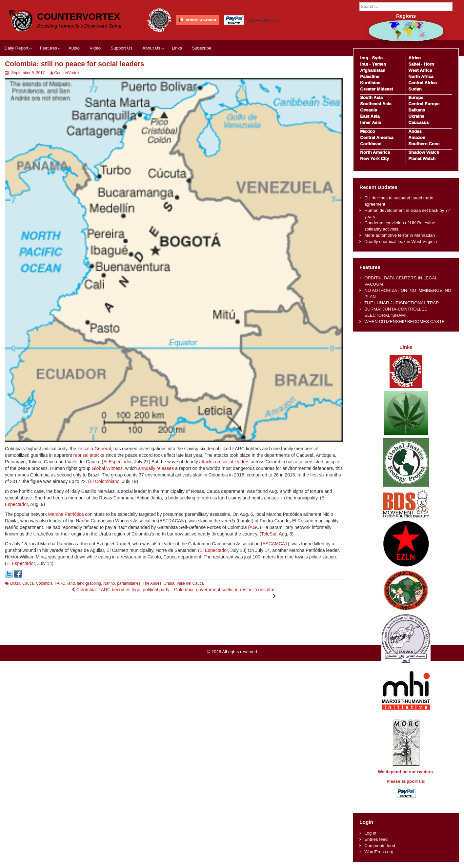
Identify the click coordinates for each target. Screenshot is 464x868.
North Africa (421, 77)
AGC (254, 527)
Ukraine (416, 116)
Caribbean (371, 144)
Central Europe (424, 104)
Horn (429, 64)
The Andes (152, 583)
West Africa (420, 70)
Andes (415, 131)
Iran (364, 64)
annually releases (156, 468)
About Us (151, 48)
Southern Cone (424, 144)
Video (95, 48)
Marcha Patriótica (66, 514)
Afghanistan (373, 70)
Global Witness (107, 468)
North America (375, 152)
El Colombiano (104, 481)
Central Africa (423, 83)
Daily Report (16, 48)
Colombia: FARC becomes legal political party (121, 590)
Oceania (369, 110)
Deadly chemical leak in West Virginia (401, 242)
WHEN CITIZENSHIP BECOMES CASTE (404, 322)
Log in (370, 833)
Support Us (121, 48)
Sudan (415, 89)
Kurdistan (370, 83)
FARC (60, 583)
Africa (414, 58)
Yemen (379, 64)
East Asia (370, 116)
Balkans (417, 110)
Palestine (370, 77)
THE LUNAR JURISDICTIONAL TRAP (402, 303)
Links (177, 48)
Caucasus (419, 122)
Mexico (367, 131)
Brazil (15, 583)
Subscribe (202, 48)
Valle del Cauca (190, 583)
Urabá (169, 583)
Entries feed (376, 839)
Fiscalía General (94, 449)
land (71, 583)
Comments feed (380, 846)
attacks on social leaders (224, 462)
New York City (374, 159)
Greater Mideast (377, 89)
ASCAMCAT (275, 544)
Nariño (109, 583)
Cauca (28, 583)
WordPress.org (379, 852)
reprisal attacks (89, 455)
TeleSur (269, 534)
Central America (377, 138)
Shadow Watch (424, 152)
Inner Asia (371, 122)
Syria (377, 58)
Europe (416, 98)
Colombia (44, 583)
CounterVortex (79, 17)
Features (48, 48)
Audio (74, 48)
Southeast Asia (376, 104)
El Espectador (117, 462)
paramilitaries (129, 583)
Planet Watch (422, 159)
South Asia (371, 98)
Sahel (414, 64)
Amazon (417, 138)
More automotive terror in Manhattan (400, 235)
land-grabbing (89, 583)
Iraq (364, 58)
